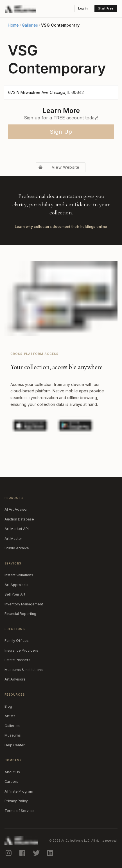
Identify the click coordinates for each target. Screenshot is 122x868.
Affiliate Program (19, 791)
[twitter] (37, 853)
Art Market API (17, 529)
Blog (8, 706)
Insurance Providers (21, 650)
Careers (11, 782)
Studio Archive (17, 548)
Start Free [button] (106, 9)
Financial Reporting (20, 614)
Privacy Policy (16, 801)
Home (13, 25)
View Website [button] (58, 167)
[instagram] (9, 853)
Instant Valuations (19, 575)
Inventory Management (24, 604)
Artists (10, 716)
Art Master (13, 539)
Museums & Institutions (24, 670)
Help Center (15, 745)
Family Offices (17, 641)
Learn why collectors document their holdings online (61, 227)
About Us (12, 772)
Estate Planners (17, 660)
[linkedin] (51, 853)
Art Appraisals (16, 585)
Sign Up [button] (61, 132)
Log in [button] (83, 9)
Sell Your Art (15, 594)
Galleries (30, 25)
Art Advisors (15, 679)
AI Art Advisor (16, 509)
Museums (13, 735)
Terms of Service (19, 811)
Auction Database (19, 519)
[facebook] (23, 853)
